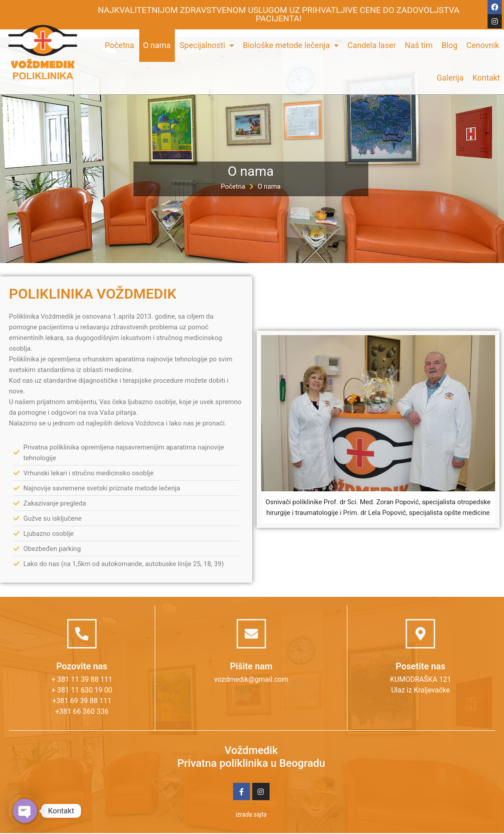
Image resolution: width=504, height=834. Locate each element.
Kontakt (486, 78)
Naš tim (419, 45)
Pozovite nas (82, 666)
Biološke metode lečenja (291, 45)
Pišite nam (251, 666)
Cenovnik (483, 45)
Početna (119, 45)
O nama (157, 45)
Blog (450, 45)
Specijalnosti (207, 45)
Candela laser (372, 45)
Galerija (450, 78)
